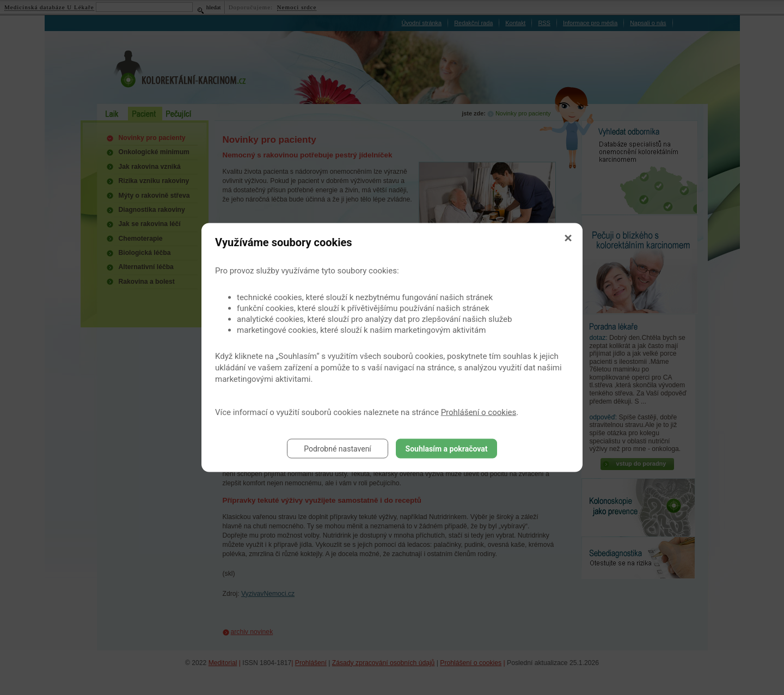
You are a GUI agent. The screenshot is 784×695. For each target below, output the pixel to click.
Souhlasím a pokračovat (447, 449)
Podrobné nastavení (338, 449)
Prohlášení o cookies (479, 412)
